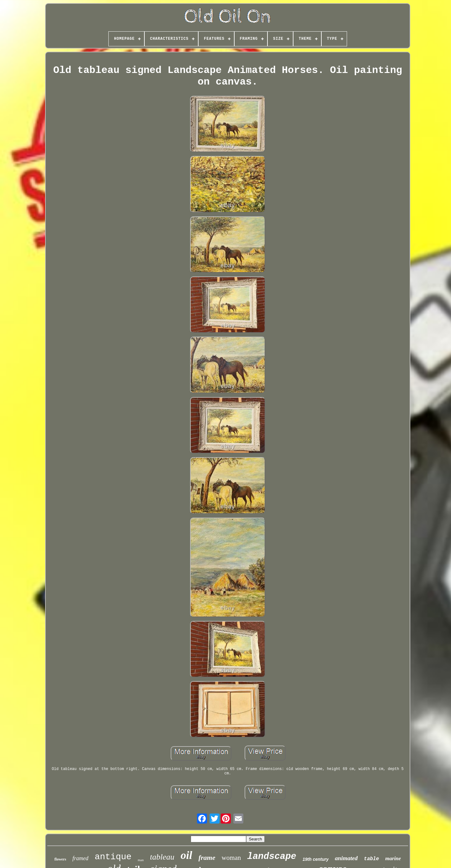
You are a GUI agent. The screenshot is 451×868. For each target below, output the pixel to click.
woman (231, 858)
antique (113, 857)
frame (207, 858)
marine (393, 858)
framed (80, 858)
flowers (60, 859)
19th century (316, 859)
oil (187, 855)
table (371, 859)
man (141, 860)
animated (346, 858)
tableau (162, 857)
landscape (272, 857)
